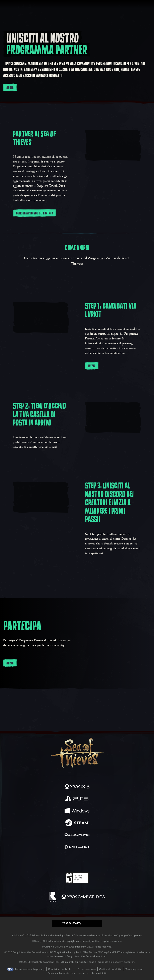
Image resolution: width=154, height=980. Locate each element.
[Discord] (88, 861)
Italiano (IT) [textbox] (71, 923)
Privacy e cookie (87, 969)
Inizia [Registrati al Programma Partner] (10, 88)
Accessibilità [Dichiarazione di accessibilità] (99, 973)
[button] (77, 924)
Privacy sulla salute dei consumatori (68, 973)
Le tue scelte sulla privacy (30, 969)
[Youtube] (76, 861)
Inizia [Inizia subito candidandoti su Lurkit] (92, 366)
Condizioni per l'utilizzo (61, 969)
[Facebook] (48, 861)
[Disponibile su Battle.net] (77, 847)
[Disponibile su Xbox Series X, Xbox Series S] (77, 787)
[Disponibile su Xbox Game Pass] (77, 835)
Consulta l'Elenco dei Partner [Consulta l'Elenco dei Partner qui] (34, 213)
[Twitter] (56, 861)
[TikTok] (97, 861)
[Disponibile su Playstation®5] (77, 799)
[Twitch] (65, 861)
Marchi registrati (134, 969)
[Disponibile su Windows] (77, 811)
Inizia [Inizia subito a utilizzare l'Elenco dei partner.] (10, 663)
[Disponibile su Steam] (77, 823)
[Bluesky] (105, 861)
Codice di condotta (110, 969)
